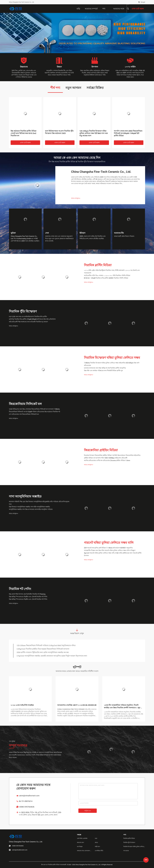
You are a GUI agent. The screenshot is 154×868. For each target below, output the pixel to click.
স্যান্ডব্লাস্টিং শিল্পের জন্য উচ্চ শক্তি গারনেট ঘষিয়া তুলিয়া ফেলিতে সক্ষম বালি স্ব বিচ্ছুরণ (110, 550)
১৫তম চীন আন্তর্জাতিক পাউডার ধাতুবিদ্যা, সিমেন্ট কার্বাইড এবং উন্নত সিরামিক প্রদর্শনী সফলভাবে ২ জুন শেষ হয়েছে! (124, 707)
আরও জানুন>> (76, 198)
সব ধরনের (126, 851)
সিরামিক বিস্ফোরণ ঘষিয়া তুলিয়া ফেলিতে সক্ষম (112, 358)
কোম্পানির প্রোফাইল (82, 838)
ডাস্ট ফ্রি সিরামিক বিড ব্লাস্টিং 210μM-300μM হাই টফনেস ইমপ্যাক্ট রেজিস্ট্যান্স (32, 319)
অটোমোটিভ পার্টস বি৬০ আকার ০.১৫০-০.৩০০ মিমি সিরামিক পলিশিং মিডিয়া (107, 275)
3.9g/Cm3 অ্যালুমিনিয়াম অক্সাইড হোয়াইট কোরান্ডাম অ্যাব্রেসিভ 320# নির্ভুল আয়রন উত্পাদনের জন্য (52, 656)
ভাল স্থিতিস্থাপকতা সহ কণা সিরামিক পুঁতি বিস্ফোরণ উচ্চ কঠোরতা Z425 (59, 132)
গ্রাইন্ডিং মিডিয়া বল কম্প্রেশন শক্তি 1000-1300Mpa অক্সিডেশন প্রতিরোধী (106, 458)
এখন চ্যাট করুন (25, 143)
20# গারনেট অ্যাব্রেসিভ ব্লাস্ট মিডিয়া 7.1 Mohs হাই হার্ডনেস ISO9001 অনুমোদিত (108, 548)
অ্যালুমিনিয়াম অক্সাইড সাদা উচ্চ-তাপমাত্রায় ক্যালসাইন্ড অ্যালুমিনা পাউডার (31, 509)
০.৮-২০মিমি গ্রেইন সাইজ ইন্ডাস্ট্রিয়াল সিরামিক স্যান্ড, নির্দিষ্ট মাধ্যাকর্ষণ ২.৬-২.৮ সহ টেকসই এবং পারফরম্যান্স (112, 272)
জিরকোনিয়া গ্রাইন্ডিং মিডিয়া (101, 450)
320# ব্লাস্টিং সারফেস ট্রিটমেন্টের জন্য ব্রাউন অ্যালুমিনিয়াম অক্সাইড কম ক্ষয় (43, 652)
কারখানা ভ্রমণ (80, 843)
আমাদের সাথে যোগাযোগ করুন (84, 851)
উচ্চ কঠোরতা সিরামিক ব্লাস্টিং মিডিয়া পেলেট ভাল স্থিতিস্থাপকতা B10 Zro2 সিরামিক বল (23, 133)
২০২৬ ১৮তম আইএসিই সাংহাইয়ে (22, 705)
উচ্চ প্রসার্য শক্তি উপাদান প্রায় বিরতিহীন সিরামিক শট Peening (27, 594)
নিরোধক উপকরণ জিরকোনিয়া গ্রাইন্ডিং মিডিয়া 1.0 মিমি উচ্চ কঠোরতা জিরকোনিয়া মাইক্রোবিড (112, 455)
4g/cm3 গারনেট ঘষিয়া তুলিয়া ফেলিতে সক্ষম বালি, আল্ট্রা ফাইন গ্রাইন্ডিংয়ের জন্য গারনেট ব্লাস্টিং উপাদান (113, 554)
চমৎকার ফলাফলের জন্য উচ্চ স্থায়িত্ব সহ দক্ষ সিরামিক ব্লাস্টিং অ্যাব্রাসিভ (105, 368)
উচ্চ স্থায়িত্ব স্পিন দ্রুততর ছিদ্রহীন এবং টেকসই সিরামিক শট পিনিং (28, 597)
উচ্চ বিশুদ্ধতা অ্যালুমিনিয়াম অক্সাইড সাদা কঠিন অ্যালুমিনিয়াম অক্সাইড (29, 507)
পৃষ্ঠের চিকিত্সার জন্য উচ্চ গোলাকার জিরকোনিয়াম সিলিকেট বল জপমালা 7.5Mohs (34, 409)
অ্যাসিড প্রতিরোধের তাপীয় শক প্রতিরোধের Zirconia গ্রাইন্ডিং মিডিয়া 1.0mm (107, 460)
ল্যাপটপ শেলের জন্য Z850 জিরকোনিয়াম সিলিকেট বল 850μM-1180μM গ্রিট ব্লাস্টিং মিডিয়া (128, 133)
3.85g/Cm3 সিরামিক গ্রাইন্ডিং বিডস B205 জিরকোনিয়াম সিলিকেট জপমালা (43, 649)
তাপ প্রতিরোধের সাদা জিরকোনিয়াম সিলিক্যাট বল (24, 414)
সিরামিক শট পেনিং (20, 589)
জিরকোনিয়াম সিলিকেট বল (25, 404)
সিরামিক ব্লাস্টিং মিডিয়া (98, 265)
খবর (96, 838)
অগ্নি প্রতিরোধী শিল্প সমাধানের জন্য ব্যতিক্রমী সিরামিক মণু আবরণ (28, 322)
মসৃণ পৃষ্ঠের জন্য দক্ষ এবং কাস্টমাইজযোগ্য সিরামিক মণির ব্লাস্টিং (28, 317)
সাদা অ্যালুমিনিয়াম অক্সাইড (25, 496)
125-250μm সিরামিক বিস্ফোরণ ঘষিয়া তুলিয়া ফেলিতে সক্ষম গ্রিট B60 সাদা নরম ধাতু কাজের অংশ (94, 133)
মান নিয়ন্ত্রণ (80, 847)
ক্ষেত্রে (96, 843)
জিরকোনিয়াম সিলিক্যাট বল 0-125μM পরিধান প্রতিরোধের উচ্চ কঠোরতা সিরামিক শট (34, 412)
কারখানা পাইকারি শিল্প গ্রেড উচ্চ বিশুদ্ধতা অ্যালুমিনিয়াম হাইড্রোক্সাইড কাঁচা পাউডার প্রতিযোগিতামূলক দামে (39, 503)
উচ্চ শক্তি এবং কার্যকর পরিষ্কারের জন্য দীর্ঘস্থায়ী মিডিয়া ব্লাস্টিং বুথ (103, 371)
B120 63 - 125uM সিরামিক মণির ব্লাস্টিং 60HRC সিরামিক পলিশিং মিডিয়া (106, 278)
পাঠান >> (88, 811)
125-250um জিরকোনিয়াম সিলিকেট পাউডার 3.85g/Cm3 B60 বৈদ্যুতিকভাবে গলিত (46, 646)
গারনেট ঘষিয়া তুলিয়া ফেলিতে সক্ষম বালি (109, 543)
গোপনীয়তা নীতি (99, 851)
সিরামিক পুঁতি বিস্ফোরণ (23, 311)
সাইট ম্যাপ (97, 847)
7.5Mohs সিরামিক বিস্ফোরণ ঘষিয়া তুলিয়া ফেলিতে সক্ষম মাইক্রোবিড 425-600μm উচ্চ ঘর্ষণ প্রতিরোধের (112, 364)
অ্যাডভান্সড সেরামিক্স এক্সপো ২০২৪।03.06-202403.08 (77, 705)
